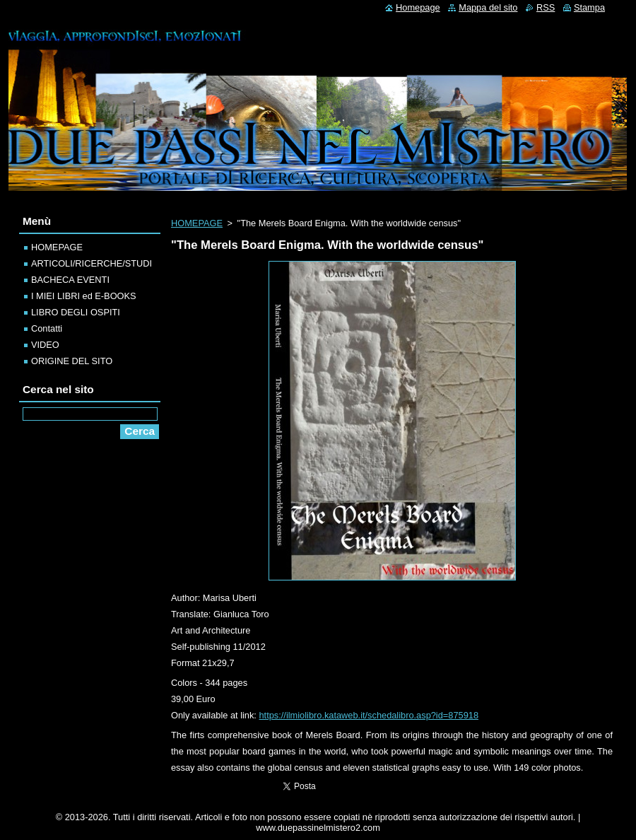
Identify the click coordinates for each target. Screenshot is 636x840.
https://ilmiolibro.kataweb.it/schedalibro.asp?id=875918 (369, 715)
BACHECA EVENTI (70, 280)
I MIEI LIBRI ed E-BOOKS (84, 296)
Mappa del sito (488, 7)
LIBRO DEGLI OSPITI (76, 312)
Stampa (589, 7)
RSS (546, 7)
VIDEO (45, 345)
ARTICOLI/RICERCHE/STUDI (92, 263)
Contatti (47, 328)
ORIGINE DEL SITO (72, 361)
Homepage (418, 7)
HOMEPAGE (197, 223)
